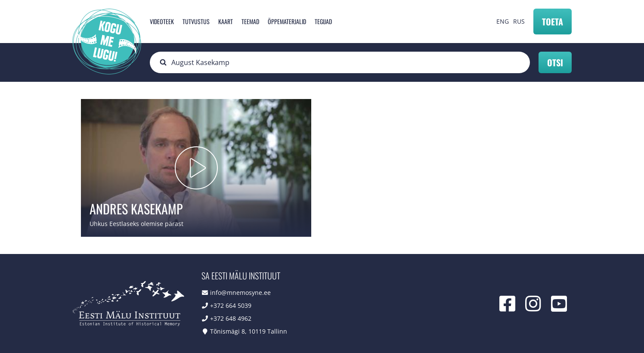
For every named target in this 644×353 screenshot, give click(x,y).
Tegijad (323, 21)
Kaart (226, 21)
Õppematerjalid (287, 21)
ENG (503, 21)
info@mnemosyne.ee (240, 293)
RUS (519, 21)
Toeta (553, 22)
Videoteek (162, 21)
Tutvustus (196, 21)
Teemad (250, 21)
